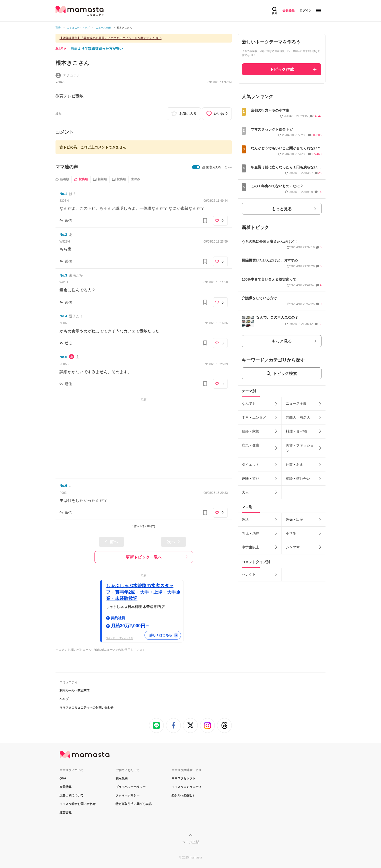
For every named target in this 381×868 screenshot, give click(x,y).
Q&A (63, 778)
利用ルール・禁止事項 (74, 691)
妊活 (245, 519)
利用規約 (121, 778)
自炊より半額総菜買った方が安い (97, 49)
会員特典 (65, 787)
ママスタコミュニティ (186, 787)
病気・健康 (250, 445)
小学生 (291, 533)
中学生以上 (250, 547)
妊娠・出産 (294, 519)
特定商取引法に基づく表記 (133, 804)
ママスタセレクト (183, 778)
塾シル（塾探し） (183, 795)
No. (63, 194)
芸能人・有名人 (298, 417)
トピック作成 (282, 69)
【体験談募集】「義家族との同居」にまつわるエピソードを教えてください (110, 38)
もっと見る (282, 209)
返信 (68, 221)
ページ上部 (190, 842)
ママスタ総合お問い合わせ (77, 804)
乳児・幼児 (250, 533)
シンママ (293, 547)
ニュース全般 (296, 403)
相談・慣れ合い (298, 479)
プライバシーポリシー (130, 787)
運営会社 (65, 812)
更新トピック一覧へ (144, 557)
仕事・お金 (294, 465)
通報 (58, 113)
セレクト (249, 574)
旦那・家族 (250, 431)
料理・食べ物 (296, 431)
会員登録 (288, 11)
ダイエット (250, 465)
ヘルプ (64, 699)
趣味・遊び (250, 479)
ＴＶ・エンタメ (254, 417)
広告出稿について (71, 795)
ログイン (305, 11)
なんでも (249, 403)
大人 (245, 492)
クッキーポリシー (127, 795)
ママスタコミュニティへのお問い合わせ (86, 708)
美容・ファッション (300, 448)
